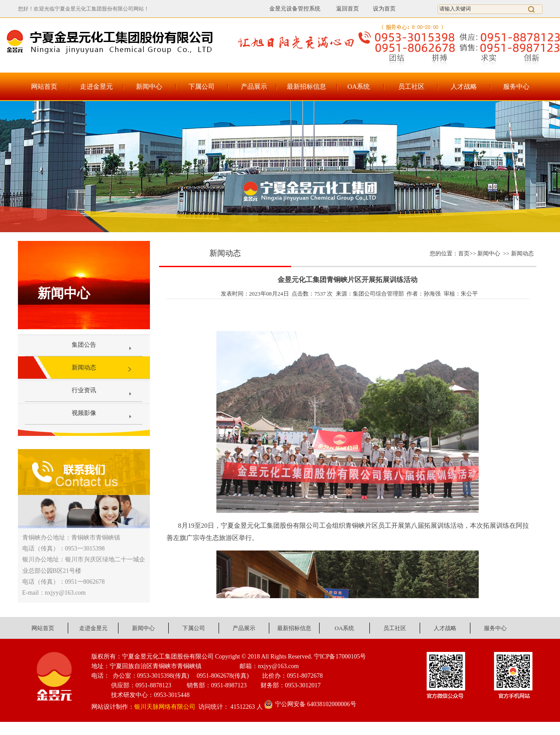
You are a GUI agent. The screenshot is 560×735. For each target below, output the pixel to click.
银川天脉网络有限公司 (165, 707)
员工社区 (411, 87)
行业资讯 (84, 390)
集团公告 (84, 345)
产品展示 (254, 87)
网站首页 (44, 87)
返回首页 (343, 9)
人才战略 (464, 87)
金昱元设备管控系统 (295, 9)
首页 (464, 253)
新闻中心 (149, 87)
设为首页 (384, 9)
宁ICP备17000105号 (340, 657)
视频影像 (84, 413)
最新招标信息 (306, 87)
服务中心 (516, 87)
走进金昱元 (96, 87)
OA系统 (359, 87)
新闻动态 (84, 367)
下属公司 (202, 87)
